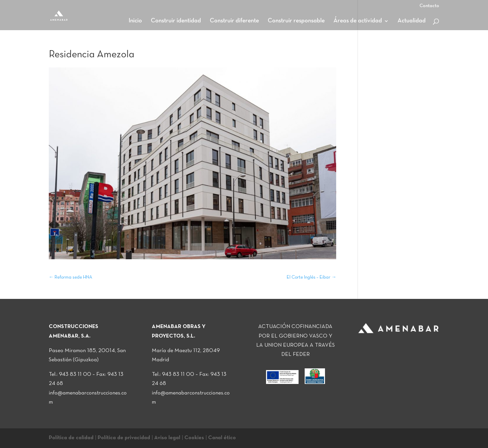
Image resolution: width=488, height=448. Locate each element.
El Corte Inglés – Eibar (311, 277)
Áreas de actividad (358, 21)
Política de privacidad (124, 438)
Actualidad (412, 21)
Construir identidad (176, 21)
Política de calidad (71, 438)
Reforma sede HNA (70, 277)
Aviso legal (167, 438)
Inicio (135, 21)
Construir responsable (296, 21)
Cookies (194, 438)
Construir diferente (234, 21)
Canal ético (222, 438)
